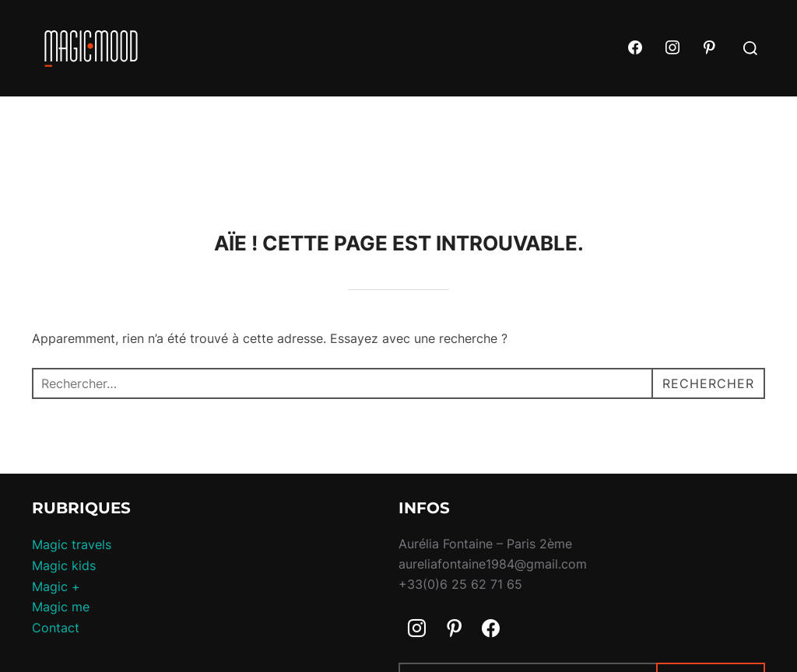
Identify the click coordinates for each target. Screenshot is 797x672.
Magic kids (64, 565)
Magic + (56, 586)
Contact (56, 628)
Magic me (61, 607)
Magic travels (72, 544)
